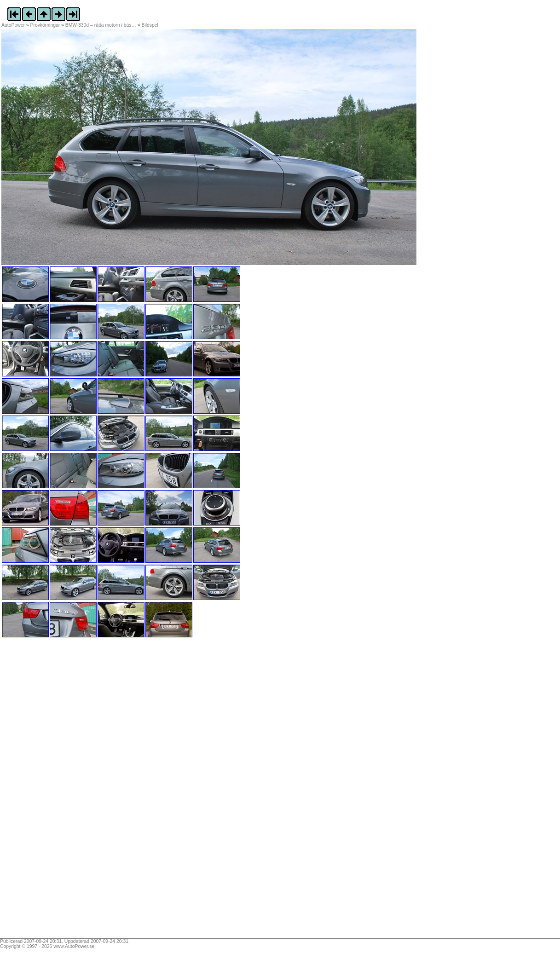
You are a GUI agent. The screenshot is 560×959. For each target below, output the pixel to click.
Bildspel (150, 25)
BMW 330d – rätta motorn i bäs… (101, 25)
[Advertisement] (59, 791)
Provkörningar (45, 25)
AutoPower (13, 25)
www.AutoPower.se (74, 946)
